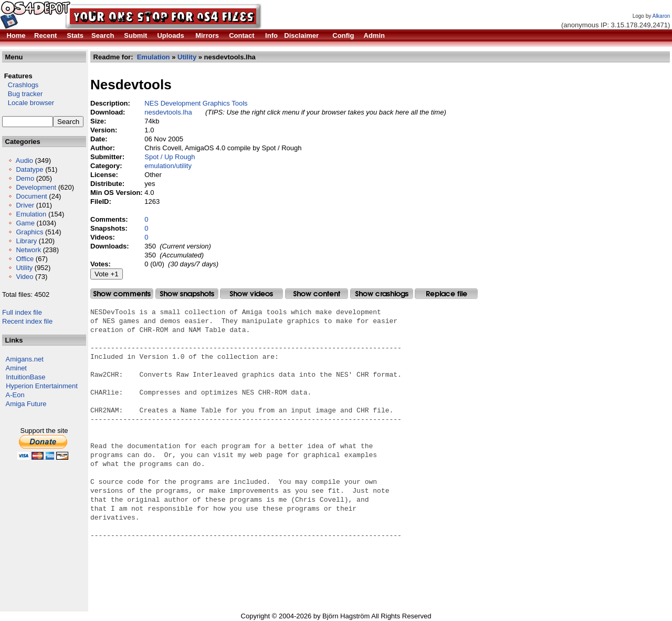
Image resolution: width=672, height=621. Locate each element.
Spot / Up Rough (170, 157)
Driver (25, 205)
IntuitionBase (25, 377)
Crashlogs (20, 85)
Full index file (22, 312)
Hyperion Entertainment (42, 386)
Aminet (16, 368)
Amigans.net (25, 359)
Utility (24, 268)
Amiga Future (26, 404)
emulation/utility (168, 166)
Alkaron (661, 16)
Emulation (31, 214)
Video (24, 277)
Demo (25, 178)
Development (36, 187)
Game (25, 223)
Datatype (29, 169)
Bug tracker (22, 94)
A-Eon (15, 395)
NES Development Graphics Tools (196, 103)
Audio (24, 161)
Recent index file (27, 321)
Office (25, 259)
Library (26, 241)
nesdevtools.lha (168, 112)
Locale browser (28, 103)
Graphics (29, 232)
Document (31, 196)
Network (28, 250)
